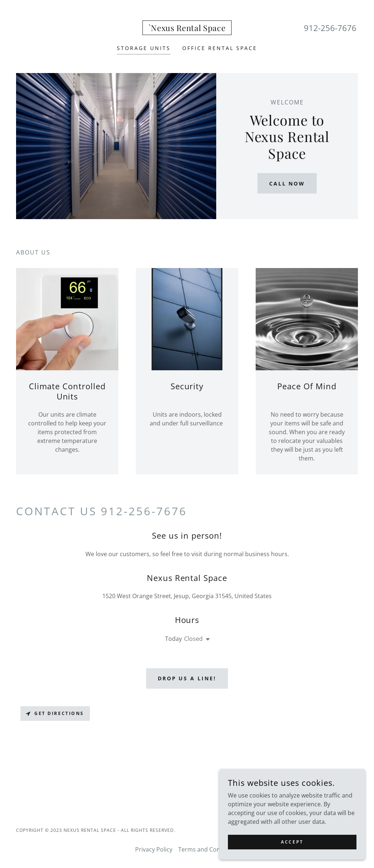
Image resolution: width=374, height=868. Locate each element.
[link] (187, 29)
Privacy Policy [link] (154, 849)
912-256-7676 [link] (330, 28)
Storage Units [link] (144, 48)
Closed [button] (193, 639)
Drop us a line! (187, 678)
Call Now (287, 183)
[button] (206, 639)
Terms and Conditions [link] (209, 849)
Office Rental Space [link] (220, 48)
